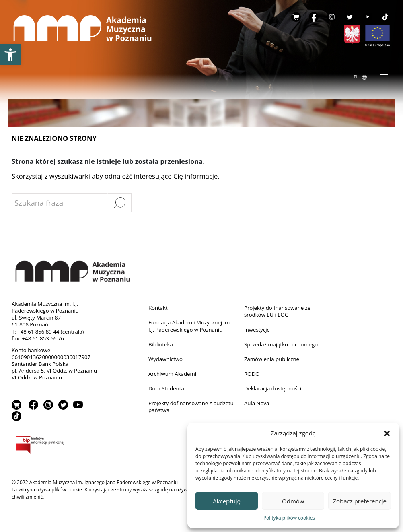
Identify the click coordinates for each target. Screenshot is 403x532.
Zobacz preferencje (360, 501)
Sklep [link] (296, 17)
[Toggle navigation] (384, 77)
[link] (10, 55)
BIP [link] (57, 446)
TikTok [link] (385, 17)
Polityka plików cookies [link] (289, 518)
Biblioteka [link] (161, 344)
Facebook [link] (314, 17)
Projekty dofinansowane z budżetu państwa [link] (191, 407)
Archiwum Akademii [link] (173, 374)
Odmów (293, 501)
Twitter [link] (350, 17)
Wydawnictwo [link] (166, 359)
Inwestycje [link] (257, 330)
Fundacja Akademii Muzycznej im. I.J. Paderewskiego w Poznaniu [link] (190, 326)
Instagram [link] (332, 17)
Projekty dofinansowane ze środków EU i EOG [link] (277, 311)
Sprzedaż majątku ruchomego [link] (281, 344)
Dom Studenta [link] (166, 388)
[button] (387, 433)
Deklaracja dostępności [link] (273, 388)
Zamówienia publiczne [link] (272, 359)
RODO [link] (252, 374)
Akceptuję (227, 501)
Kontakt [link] (158, 308)
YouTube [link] (368, 17)
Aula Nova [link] (257, 403)
